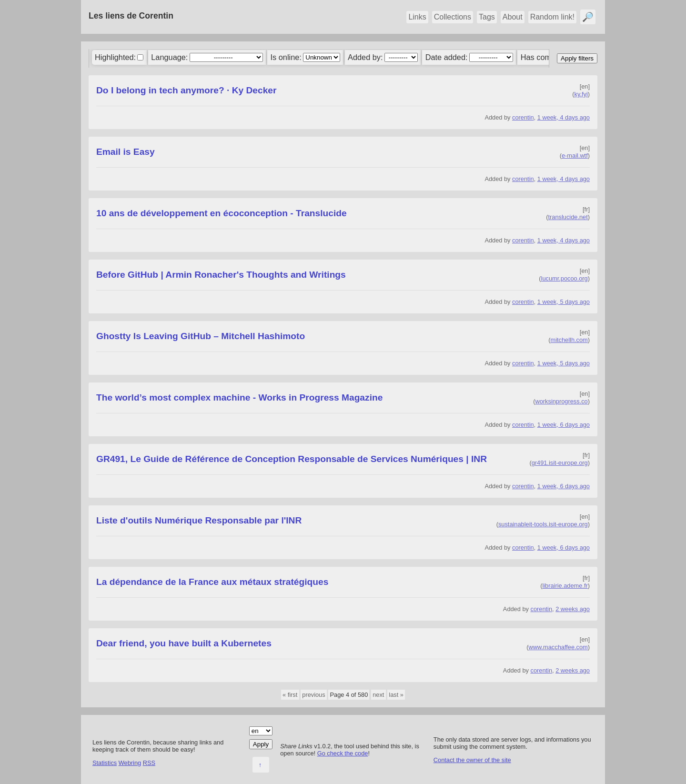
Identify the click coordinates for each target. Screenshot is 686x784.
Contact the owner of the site (472, 760)
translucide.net (568, 217)
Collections (453, 17)
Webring (130, 763)
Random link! (552, 17)
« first (290, 695)
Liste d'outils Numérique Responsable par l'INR (199, 520)
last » (396, 695)
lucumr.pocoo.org (565, 278)
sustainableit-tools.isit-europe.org (543, 524)
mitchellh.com (569, 340)
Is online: (286, 57)
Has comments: (548, 57)
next (378, 695)
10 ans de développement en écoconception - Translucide (222, 213)
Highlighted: (115, 57)
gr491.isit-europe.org (560, 463)
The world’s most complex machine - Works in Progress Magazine (239, 397)
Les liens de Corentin (131, 16)
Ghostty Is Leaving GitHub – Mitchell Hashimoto (201, 336)
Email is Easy (126, 152)
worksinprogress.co (561, 401)
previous (313, 695)
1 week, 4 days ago (564, 117)
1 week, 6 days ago (564, 425)
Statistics (105, 763)
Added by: (365, 57)
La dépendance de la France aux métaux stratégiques (212, 582)
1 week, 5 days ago (564, 302)
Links (417, 17)
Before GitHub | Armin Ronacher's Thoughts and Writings (221, 275)
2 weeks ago (573, 609)
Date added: (447, 57)
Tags (487, 17)
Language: (169, 57)
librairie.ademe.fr (565, 586)
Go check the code (343, 753)
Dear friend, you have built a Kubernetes (184, 643)
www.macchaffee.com (558, 647)
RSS (149, 763)
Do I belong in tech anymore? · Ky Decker (187, 90)
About (513, 17)
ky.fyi (581, 94)
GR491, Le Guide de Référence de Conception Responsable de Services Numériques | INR (292, 459)
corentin (523, 117)
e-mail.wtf (575, 156)
